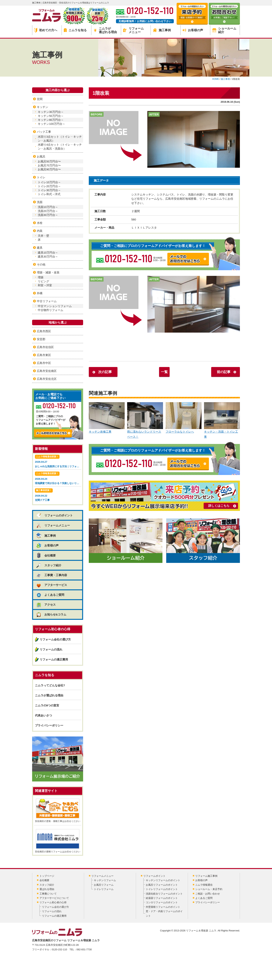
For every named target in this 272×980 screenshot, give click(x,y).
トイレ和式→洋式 (49, 194)
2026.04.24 (58, 478)
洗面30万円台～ (48, 215)
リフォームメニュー (133, 30)
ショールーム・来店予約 (209, 889)
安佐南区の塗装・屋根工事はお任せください (58, 811)
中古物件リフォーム (51, 310)
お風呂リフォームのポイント (162, 885)
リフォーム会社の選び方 (55, 639)
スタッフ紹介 (49, 565)
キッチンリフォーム (105, 880)
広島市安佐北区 (47, 379)
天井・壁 (43, 236)
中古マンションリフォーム (55, 306)
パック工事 (44, 132)
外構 (40, 293)
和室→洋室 (45, 285)
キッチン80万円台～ (51, 120)
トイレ (41, 177)
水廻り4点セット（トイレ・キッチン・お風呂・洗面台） (60, 147)
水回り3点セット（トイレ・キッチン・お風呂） (60, 139)
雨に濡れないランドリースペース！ (145, 420)
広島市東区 (44, 355)
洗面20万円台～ (48, 211)
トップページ (47, 876)
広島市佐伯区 (45, 347)
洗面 (40, 202)
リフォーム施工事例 (206, 876)
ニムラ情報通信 (204, 885)
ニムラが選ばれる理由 (105, 30)
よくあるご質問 (50, 595)
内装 (40, 231)
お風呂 (41, 156)
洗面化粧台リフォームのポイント (164, 894)
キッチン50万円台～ (51, 116)
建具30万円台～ (48, 256)
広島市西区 (44, 331)
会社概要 (46, 555)
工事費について (48, 894)
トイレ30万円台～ (49, 190)
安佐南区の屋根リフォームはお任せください (58, 841)
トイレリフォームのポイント (162, 889)
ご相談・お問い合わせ (208, 894)
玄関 (40, 99)
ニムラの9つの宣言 (47, 705)
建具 (40, 248)
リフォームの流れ (51, 649)
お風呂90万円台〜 (49, 169)
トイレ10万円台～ (49, 182)
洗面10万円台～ (48, 207)
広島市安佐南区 (47, 371)
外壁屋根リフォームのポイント (163, 907)
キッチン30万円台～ (51, 112)
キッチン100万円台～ (51, 124)
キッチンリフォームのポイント (163, 880)
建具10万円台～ (48, 253)
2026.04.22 (58, 495)
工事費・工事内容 (51, 575)
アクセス (46, 605)
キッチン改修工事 (107, 418)
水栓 (40, 223)
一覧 (164, 372)
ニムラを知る (75, 30)
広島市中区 (44, 363)
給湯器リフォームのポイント (162, 898)
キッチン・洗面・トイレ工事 (222, 420)
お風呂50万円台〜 (49, 161)
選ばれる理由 (47, 889)
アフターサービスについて (54, 898)
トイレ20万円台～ (49, 186)
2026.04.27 (58, 462)
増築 (41, 277)
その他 (41, 264)
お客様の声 (193, 30)
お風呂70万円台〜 (49, 165)
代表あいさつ (43, 715)
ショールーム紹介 (224, 30)
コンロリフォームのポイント (162, 902)
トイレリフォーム (104, 889)
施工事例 (162, 30)
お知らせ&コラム (51, 614)
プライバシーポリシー (49, 725)
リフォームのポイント (54, 515)
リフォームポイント (154, 876)
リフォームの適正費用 (54, 659)
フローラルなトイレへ (184, 418)
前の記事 (224, 372)
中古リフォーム (47, 301)
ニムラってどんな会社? (50, 685)
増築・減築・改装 (48, 272)
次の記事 (105, 372)
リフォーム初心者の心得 (53, 902)
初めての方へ (46, 30)
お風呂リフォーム (104, 885)
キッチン (42, 107)
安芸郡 (41, 339)
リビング (43, 281)
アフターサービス (51, 585)
